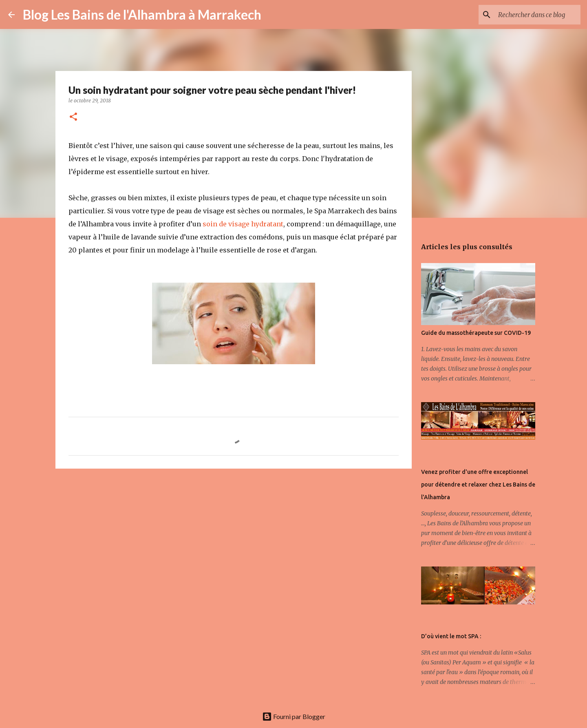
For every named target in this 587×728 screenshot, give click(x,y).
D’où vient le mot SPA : (451, 636)
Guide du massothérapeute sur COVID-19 (476, 333)
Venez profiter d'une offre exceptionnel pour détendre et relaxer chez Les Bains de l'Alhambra (478, 485)
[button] (73, 117)
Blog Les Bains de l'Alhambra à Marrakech (142, 14)
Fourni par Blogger (294, 716)
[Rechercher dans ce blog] (538, 15)
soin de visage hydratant (243, 224)
